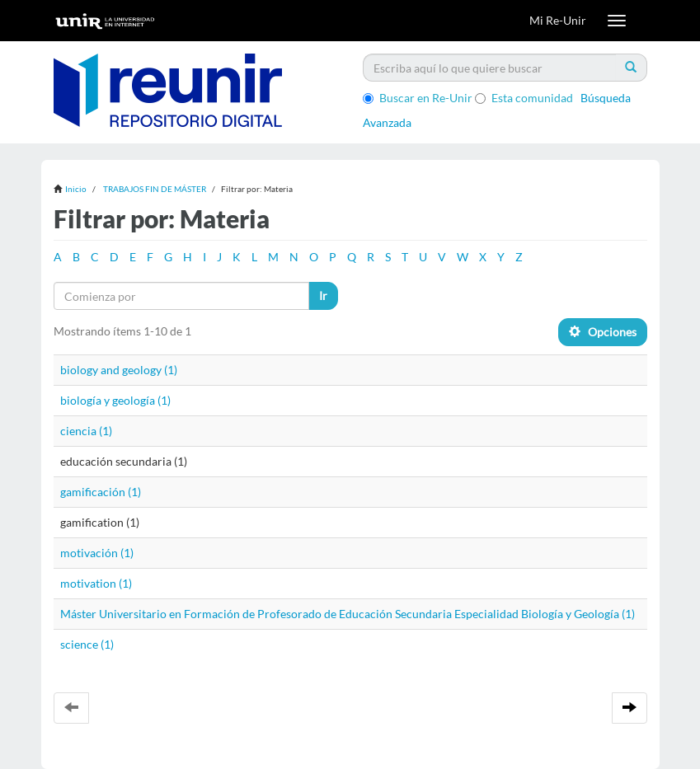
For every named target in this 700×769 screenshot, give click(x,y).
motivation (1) (96, 583)
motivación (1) (97, 553)
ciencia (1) (86, 431)
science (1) (87, 644)
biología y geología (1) (115, 400)
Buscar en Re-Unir (418, 98)
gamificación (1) (101, 492)
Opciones (603, 332)
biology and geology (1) (119, 370)
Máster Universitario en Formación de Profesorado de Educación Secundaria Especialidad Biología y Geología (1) (348, 614)
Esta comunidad (524, 98)
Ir (323, 295)
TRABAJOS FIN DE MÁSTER (155, 189)
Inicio (76, 189)
